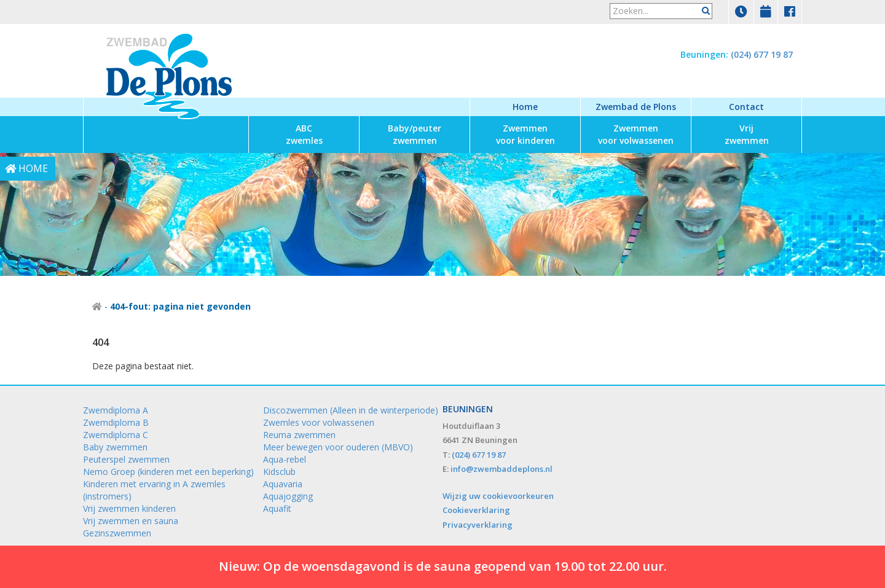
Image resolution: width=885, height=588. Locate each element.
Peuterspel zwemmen (126, 459)
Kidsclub (279, 472)
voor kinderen (525, 134)
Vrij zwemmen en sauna (131, 521)
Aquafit (277, 508)
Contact (746, 107)
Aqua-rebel (285, 459)
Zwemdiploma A (116, 410)
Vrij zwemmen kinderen (129, 508)
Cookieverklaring (476, 510)
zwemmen (415, 134)
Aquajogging (288, 496)
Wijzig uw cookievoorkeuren (498, 496)
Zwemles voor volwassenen (319, 422)
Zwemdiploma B (116, 422)
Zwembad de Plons (636, 107)
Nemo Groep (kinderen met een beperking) (168, 472)
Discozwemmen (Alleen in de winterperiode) (351, 410)
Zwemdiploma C (116, 435)
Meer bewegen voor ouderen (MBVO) (338, 447)
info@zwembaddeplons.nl (502, 469)
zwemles (304, 134)
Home (525, 107)
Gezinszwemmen (117, 533)
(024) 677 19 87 (762, 54)
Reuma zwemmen (299, 435)
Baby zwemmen (115, 447)
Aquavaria (283, 484)
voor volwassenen (636, 134)
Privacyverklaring (478, 525)
